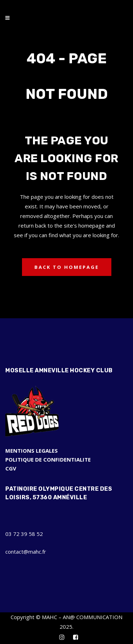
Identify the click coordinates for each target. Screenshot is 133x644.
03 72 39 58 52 (24, 534)
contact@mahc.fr (26, 552)
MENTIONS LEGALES (32, 451)
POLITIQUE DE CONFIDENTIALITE (48, 459)
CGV (11, 468)
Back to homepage (67, 267)
